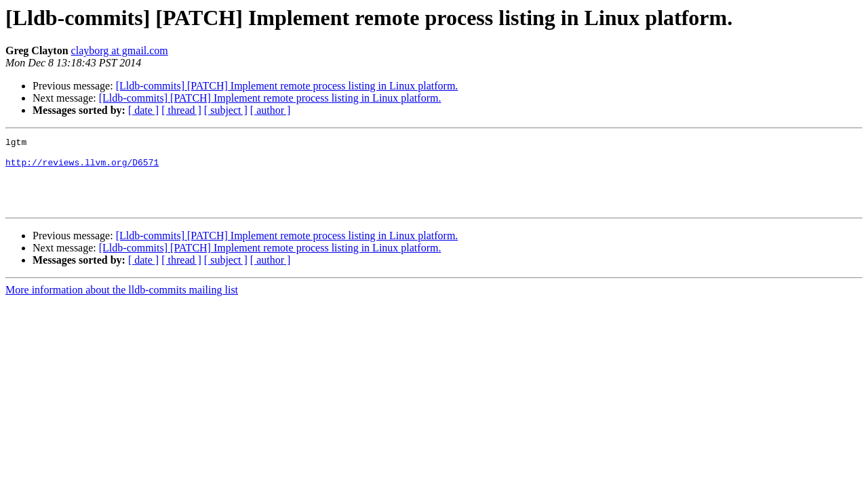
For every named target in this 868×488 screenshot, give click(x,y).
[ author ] (271, 110)
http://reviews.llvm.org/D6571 (82, 168)
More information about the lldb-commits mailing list (122, 304)
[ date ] (143, 110)
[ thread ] (181, 110)
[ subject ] (226, 110)
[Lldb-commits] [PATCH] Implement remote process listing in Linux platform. (287, 86)
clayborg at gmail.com (120, 50)
